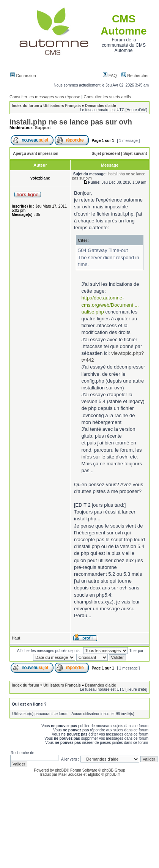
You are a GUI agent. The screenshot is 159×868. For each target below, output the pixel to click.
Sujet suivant (135, 154)
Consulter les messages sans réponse (45, 97)
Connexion (23, 76)
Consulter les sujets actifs (107, 97)
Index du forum (25, 106)
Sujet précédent (106, 154)
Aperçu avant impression (35, 154)
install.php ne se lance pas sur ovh (71, 122)
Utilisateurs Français (62, 106)
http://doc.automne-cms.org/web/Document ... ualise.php (110, 305)
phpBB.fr (113, 774)
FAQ (110, 76)
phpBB (61, 770)
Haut (16, 638)
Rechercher (135, 76)
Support (43, 128)
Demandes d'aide (101, 106)
